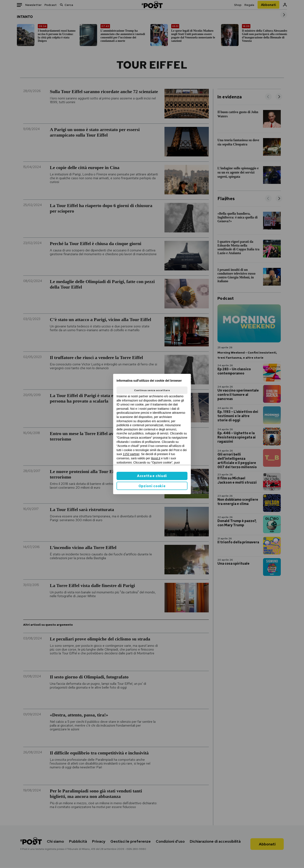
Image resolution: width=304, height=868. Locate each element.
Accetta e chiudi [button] (152, 476)
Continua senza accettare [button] (152, 390)
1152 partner (131, 454)
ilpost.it (156, 458)
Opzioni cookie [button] (152, 486)
